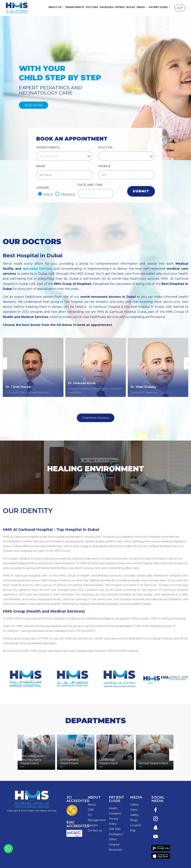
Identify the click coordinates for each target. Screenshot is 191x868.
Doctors (92, 7)
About (92, 805)
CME (91, 810)
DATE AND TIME (90, 185)
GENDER (42, 188)
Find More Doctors (96, 418)
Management (97, 820)
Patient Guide (159, 7)
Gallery (134, 805)
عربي (180, 7)
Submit (141, 191)
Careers (93, 825)
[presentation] (18, 755)
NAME (41, 166)
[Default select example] (64, 156)
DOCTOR (105, 148)
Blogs (131, 7)
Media (141, 7)
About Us (55, 7)
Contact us (95, 830)
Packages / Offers (112, 7)
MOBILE (104, 166)
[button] (177, 88)
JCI (90, 815)
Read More (33, 105)
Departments (75, 7)
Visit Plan (115, 829)
